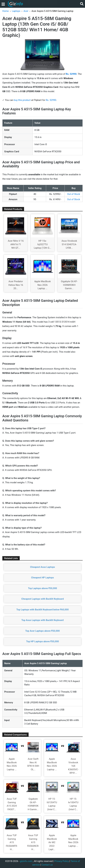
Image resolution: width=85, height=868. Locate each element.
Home (5, 11)
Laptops (16, 11)
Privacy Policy (62, 861)
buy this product (22, 100)
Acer (26, 11)
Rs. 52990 (51, 100)
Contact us (47, 865)
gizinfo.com (26, 861)
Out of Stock (74, 194)
